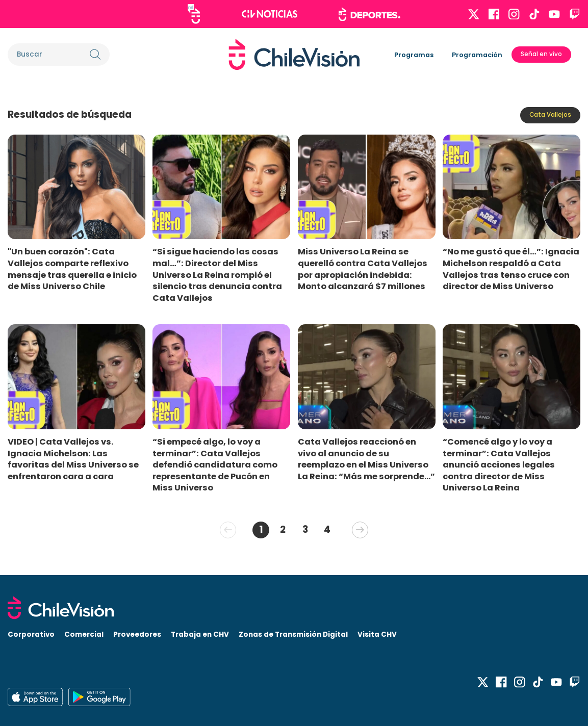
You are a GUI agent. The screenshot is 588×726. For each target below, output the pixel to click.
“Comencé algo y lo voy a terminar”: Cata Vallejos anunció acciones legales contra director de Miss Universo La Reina (499, 465)
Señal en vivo (541, 54)
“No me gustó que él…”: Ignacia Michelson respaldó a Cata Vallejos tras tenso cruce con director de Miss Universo (511, 269)
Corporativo (31, 634)
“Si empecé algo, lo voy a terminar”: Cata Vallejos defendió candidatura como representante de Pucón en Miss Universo (215, 465)
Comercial (84, 634)
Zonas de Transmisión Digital (293, 634)
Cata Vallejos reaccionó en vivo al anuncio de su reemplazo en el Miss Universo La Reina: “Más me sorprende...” (366, 459)
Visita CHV (377, 634)
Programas (414, 55)
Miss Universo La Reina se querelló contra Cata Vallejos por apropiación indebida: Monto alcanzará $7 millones (363, 269)
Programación (477, 55)
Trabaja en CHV (200, 634)
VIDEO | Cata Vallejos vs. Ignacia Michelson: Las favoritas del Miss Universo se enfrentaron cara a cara (73, 459)
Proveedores (137, 634)
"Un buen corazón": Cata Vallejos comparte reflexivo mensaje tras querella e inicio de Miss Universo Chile (72, 269)
